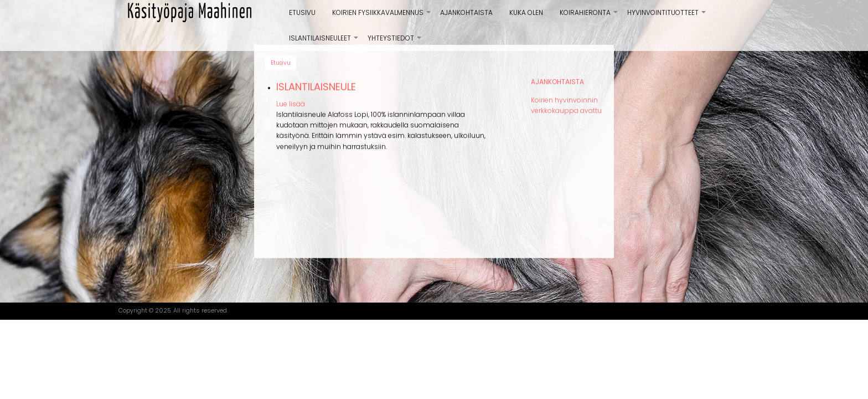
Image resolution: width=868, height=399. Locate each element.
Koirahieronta (589, 17)
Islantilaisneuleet (324, 42)
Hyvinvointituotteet (667, 17)
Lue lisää (291, 101)
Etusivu (302, 12)
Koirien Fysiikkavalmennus (382, 17)
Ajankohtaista (466, 12)
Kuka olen (526, 12)
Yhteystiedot (395, 42)
